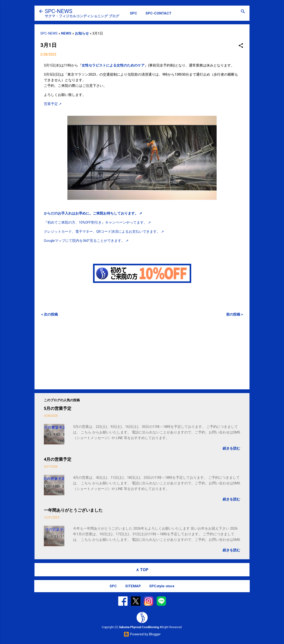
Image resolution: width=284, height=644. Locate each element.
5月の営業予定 (58, 408)
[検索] (243, 12)
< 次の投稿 (49, 314)
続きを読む (231, 448)
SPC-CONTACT (158, 13)
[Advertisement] (142, 353)
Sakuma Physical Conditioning (139, 627)
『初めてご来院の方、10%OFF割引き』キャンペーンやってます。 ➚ (97, 222)
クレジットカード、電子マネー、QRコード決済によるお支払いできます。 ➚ (104, 232)
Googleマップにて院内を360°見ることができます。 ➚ (86, 241)
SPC (133, 13)
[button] (241, 46)
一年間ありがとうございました (73, 510)
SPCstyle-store (162, 586)
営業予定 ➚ (53, 104)
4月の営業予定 (58, 459)
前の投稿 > (235, 314)
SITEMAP (133, 586)
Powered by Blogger (142, 634)
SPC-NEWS (59, 11)
